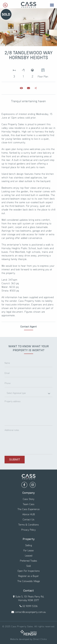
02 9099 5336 (30, 606)
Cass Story (29, 499)
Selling (29, 545)
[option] (28, 27)
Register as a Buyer (28, 576)
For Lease (28, 550)
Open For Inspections (29, 571)
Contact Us (28, 519)
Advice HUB (29, 514)
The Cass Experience (28, 509)
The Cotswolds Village (29, 581)
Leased (29, 555)
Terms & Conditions (28, 524)
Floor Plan (43, 72)
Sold (28, 566)
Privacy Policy (28, 530)
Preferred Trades (28, 561)
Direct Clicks (40, 639)
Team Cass (29, 504)
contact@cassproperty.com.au (30, 612)
